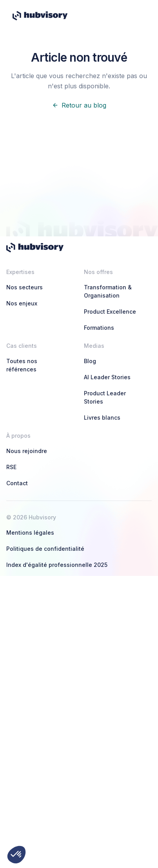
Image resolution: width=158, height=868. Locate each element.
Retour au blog (79, 105)
